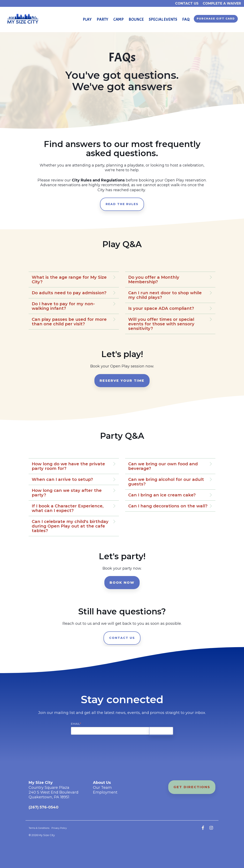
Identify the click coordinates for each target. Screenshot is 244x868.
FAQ (186, 19)
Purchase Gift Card (216, 19)
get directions (192, 787)
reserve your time (122, 381)
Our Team (102, 788)
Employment (105, 792)
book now (122, 583)
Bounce (136, 19)
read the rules (122, 204)
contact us (122, 638)
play (87, 19)
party (102, 19)
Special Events (163, 19)
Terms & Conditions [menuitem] (39, 828)
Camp (118, 19)
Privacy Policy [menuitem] (59, 828)
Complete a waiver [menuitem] (222, 3)
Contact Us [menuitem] (187, 3)
